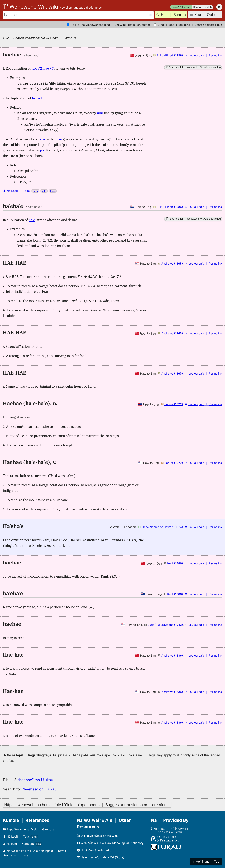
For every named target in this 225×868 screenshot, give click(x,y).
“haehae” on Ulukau (39, 789)
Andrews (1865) (170, 264)
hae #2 (37, 68)
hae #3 (49, 68)
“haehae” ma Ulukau (35, 780)
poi (42, 150)
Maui (53, 191)
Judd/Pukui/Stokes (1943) (163, 625)
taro (42, 139)
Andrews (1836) (170, 655)
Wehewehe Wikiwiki (30, 7)
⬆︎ (206, 862)
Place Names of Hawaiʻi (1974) (160, 527)
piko (59, 139)
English (208, 7)
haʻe (32, 220)
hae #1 (37, 98)
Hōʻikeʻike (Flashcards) (94, 850)
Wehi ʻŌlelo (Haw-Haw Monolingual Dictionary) (111, 843)
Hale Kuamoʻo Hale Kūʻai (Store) (101, 857)
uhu (100, 113)
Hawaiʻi (197, 7)
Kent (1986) (173, 563)
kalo (44, 191)
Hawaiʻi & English (181, 7)
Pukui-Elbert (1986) (168, 55)
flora (35, 191)
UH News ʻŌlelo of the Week (98, 836)
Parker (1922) (172, 404)
